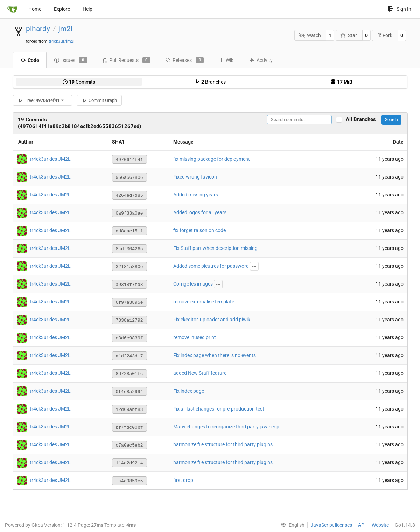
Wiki (226, 60)
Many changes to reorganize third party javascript (227, 427)
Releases (184, 60)
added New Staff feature (200, 373)
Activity (261, 60)
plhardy (38, 29)
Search (391, 120)
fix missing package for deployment (212, 159)
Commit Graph (99, 100)
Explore (62, 9)
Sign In (400, 9)
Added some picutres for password (211, 266)
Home (35, 9)
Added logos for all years (200, 212)
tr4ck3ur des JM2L (50, 159)
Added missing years (196, 195)
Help (87, 9)
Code (30, 60)
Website (380, 525)
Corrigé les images (193, 284)
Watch (310, 35)
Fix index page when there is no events (215, 355)
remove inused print (195, 337)
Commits (79, 82)
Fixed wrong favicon (195, 177)
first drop (183, 480)
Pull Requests (126, 60)
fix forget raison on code (199, 230)
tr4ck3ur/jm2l (62, 41)
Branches (210, 82)
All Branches (363, 120)
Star (349, 35)
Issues (71, 60)
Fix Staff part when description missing (215, 248)
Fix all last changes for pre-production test (219, 409)
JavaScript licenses (331, 525)
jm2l (65, 29)
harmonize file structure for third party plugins (223, 444)
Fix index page (189, 391)
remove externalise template (204, 302)
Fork (385, 35)
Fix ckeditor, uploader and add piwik (212, 320)
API (362, 525)
